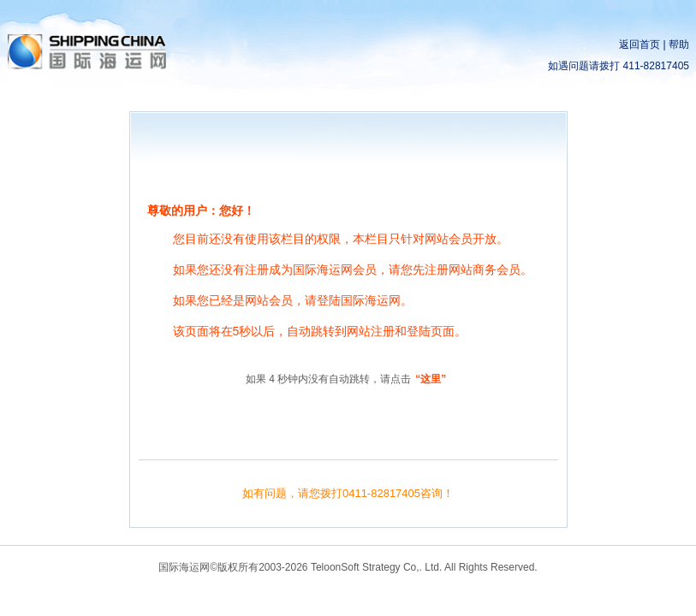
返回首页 (639, 44)
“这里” (431, 379)
